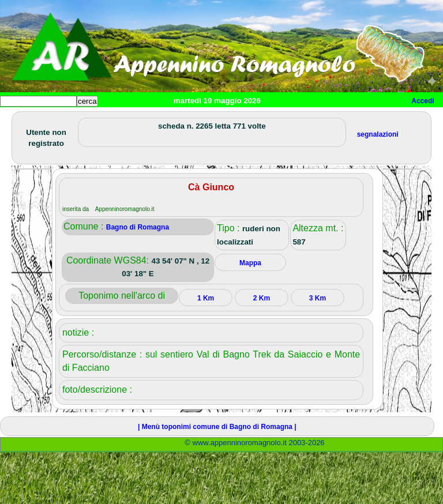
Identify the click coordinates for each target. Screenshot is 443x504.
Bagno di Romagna (138, 227)
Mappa (250, 263)
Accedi (423, 101)
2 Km (262, 298)
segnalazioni (378, 134)
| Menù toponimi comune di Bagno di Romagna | (217, 427)
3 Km (318, 298)
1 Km (206, 298)
